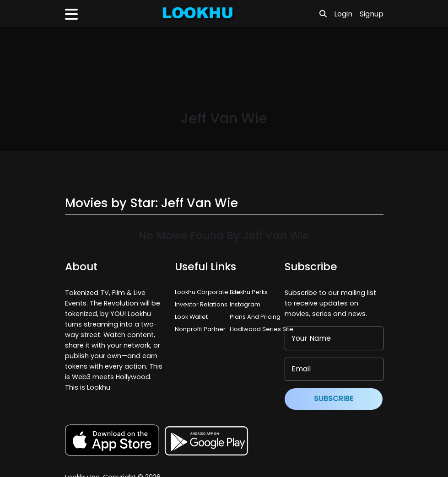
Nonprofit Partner (200, 329)
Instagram (245, 304)
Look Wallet (191, 317)
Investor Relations (201, 304)
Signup (372, 14)
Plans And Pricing (255, 317)
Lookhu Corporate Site (209, 292)
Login (343, 14)
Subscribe (334, 399)
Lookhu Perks (249, 292)
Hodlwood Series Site (262, 329)
